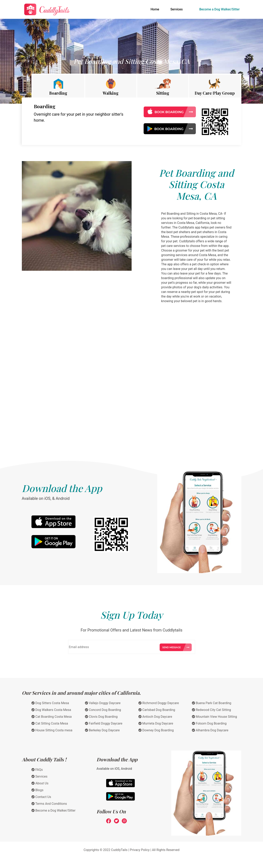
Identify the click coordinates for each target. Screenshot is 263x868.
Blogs (37, 790)
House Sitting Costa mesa (52, 730)
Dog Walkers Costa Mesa (51, 710)
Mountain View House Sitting (215, 717)
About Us (40, 783)
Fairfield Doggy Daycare (104, 723)
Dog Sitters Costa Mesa (50, 703)
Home (156, 9)
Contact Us (41, 797)
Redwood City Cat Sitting (212, 710)
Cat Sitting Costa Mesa (50, 723)
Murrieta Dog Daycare (156, 723)
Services (177, 9)
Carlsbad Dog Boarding (157, 710)
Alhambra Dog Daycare (210, 730)
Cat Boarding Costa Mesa (52, 717)
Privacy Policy (140, 850)
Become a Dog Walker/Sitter (220, 9)
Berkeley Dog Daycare (102, 730)
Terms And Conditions (49, 804)
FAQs (37, 770)
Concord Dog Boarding (103, 710)
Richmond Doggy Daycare (159, 703)
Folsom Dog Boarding (209, 723)
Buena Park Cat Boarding (212, 703)
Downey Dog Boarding (156, 730)
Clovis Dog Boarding (101, 717)
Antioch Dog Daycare (155, 717)
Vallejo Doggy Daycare (103, 703)
